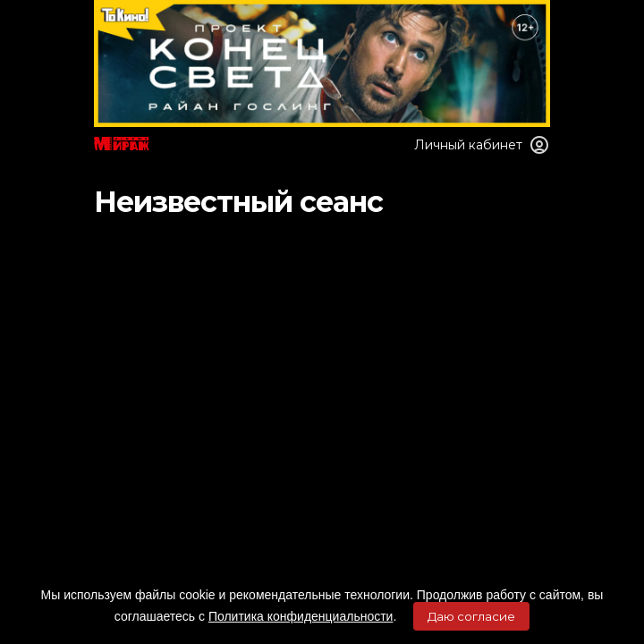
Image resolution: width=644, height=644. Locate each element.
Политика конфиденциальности (301, 616)
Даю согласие (471, 616)
